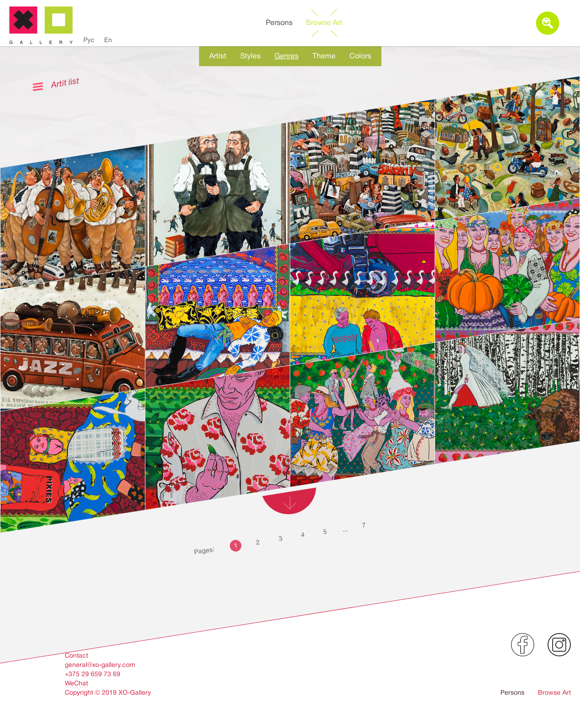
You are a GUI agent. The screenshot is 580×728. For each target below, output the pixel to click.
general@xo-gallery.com (100, 665)
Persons (279, 23)
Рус (89, 40)
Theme (324, 56)
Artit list (65, 83)
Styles (250, 56)
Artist (218, 56)
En (108, 40)
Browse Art (324, 23)
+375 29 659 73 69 (93, 674)
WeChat (76, 683)
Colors (360, 56)
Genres (287, 56)
